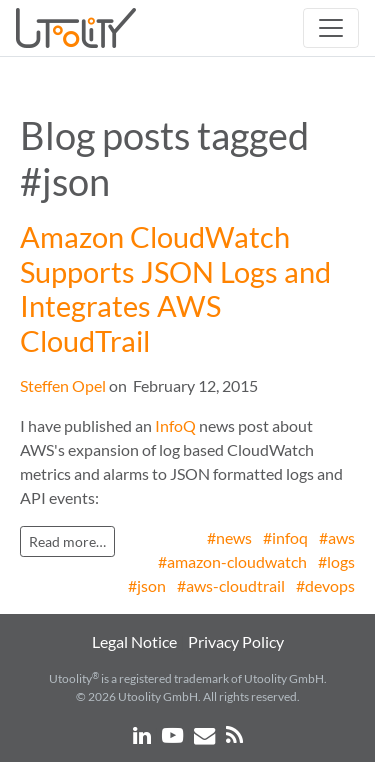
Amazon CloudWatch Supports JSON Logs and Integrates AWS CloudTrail (175, 289)
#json (147, 585)
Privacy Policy (236, 641)
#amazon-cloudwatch (232, 561)
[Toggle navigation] (331, 28)
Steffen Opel (63, 385)
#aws (337, 537)
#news (229, 537)
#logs (336, 561)
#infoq (285, 537)
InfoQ (175, 425)
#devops (325, 585)
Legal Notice (134, 641)
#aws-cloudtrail (231, 585)
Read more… (67, 541)
